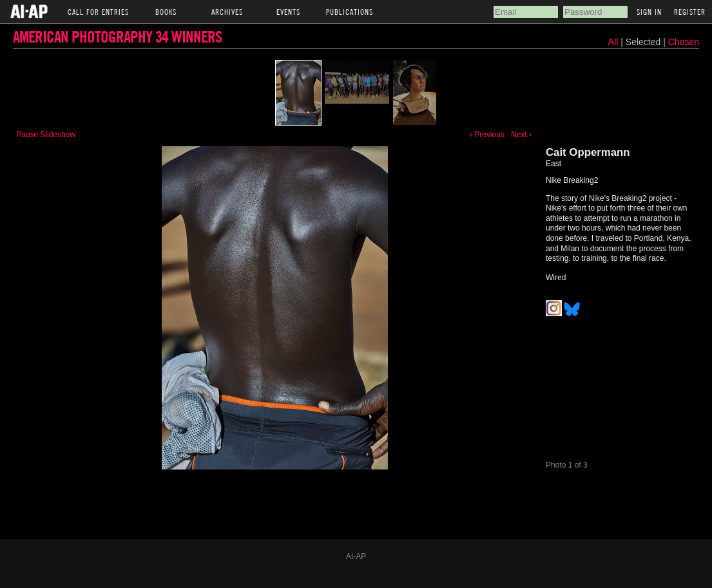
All (613, 42)
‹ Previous (487, 135)
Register (690, 12)
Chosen (684, 42)
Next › (521, 135)
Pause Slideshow (46, 135)
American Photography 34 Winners (117, 36)
